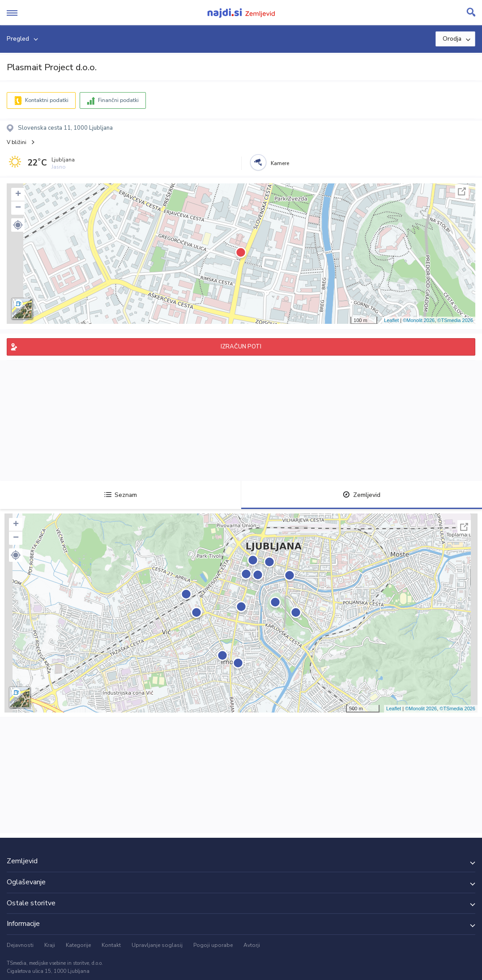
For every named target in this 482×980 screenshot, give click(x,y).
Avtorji (252, 945)
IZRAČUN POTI (241, 347)
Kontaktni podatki (47, 100)
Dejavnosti (20, 945)
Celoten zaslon (462, 191)
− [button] (18, 208)
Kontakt (111, 945)
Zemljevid (362, 495)
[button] (18, 225)
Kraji (50, 945)
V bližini (17, 142)
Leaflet (391, 320)
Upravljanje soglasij (157, 945)
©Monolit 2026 (419, 320)
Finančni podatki (118, 100)
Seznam (121, 495)
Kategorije (78, 945)
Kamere (280, 163)
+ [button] (18, 195)
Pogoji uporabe (213, 945)
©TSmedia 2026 (455, 320)
